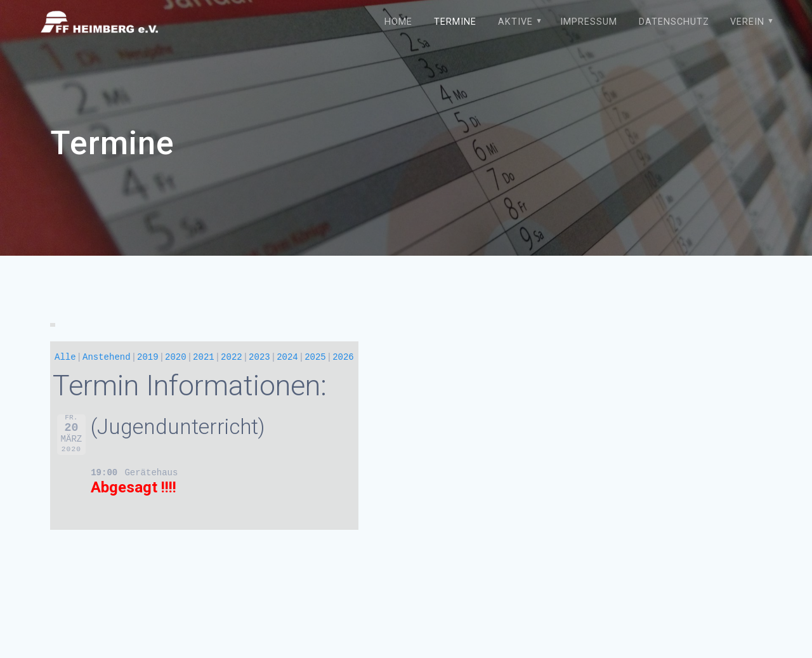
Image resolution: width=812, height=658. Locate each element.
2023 (259, 357)
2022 (232, 357)
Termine (455, 22)
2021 (204, 357)
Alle (65, 357)
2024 (287, 357)
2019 (148, 357)
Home (398, 22)
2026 (343, 357)
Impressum (589, 22)
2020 (176, 357)
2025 (315, 357)
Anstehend (107, 357)
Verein (747, 22)
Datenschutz (674, 22)
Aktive (515, 22)
